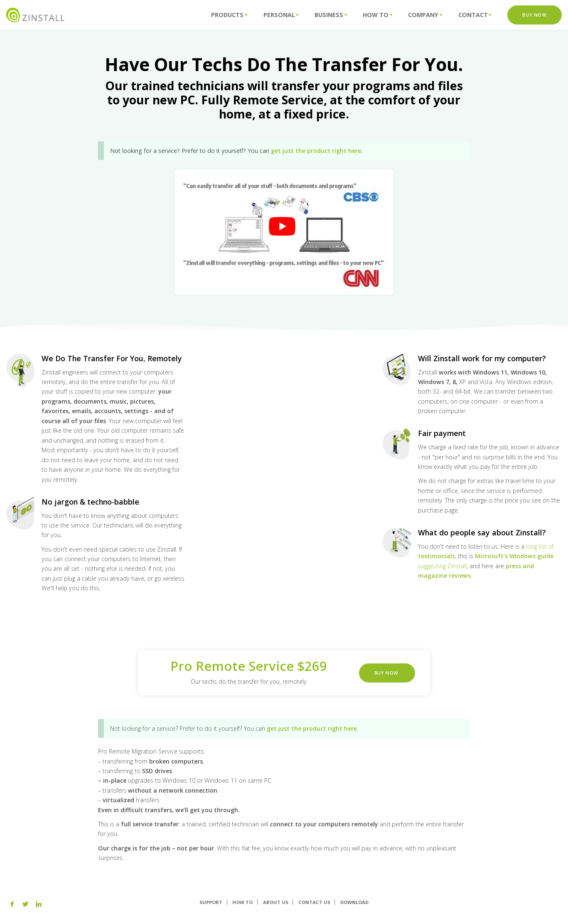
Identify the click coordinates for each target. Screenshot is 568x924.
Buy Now (534, 15)
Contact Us (314, 902)
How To (377, 15)
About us (276, 902)
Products (229, 15)
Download (354, 902)
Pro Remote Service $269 (249, 666)
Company (425, 15)
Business (331, 15)
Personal (281, 15)
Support (211, 902)
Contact (475, 15)
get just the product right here (316, 151)
